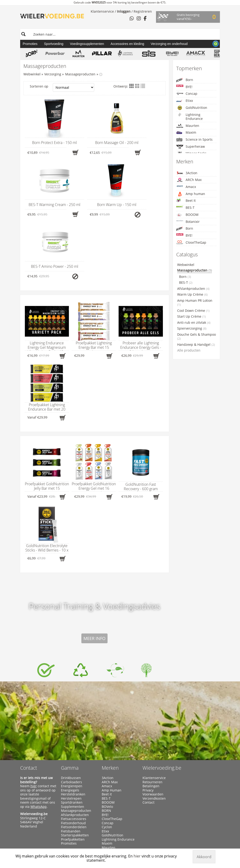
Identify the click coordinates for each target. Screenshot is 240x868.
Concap (187, 94)
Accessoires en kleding (127, 44)
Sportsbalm (111, 806)
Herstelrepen (71, 736)
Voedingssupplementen (87, 44)
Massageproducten (80, 74)
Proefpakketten (73, 777)
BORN (106, 749)
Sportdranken (72, 741)
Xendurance (111, 827)
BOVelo (107, 745)
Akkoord (204, 857)
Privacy (148, 728)
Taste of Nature (114, 814)
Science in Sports (194, 140)
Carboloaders (71, 720)
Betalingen (151, 724)
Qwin (106, 798)
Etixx (185, 101)
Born (185, 80)
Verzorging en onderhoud (169, 44)
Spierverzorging (192, 328)
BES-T (185, 208)
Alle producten (189, 350)
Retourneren (152, 720)
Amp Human (112, 728)
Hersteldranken (73, 732)
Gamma (70, 706)
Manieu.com (212, 841)
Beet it (107, 732)
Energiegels (70, 728)
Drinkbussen (71, 716)
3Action (187, 173)
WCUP (106, 818)
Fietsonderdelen (74, 765)
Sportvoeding (54, 44)
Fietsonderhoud (73, 761)
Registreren (143, 11)
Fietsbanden (71, 769)
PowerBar (109, 794)
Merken (110, 706)
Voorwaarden (153, 732)
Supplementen (73, 745)
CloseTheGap (191, 242)
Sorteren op (62, 87)
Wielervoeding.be (162, 706)
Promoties (30, 44)
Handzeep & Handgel (196, 345)
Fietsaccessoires (74, 757)
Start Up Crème (191, 316)
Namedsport (112, 790)
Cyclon (107, 765)
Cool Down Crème (193, 311)
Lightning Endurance (189, 117)
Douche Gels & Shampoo (197, 337)
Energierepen (72, 724)
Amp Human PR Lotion (195, 303)
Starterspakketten (75, 773)
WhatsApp (39, 745)
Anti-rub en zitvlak (194, 323)
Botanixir (188, 222)
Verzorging (53, 74)
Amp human (191, 194)
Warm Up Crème (192, 294)
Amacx (186, 187)
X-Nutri (107, 831)
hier (34, 724)
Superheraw (191, 147)
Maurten (188, 126)
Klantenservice (102, 11)
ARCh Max (189, 180)
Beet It (186, 201)
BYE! (184, 87)
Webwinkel (32, 74)
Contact (29, 706)
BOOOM (187, 215)
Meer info (94, 577)
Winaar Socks (112, 823)
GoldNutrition (192, 108)
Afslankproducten (193, 289)
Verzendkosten (154, 736)
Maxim (186, 133)
